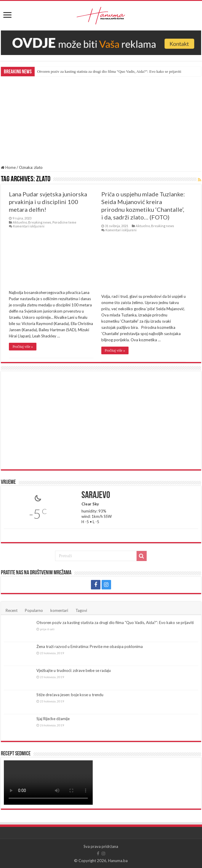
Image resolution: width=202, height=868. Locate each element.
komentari (59, 610)
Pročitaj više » (23, 347)
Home (8, 167)
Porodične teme (64, 222)
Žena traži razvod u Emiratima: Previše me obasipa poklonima (90, 646)
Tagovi (81, 610)
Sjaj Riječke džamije (53, 719)
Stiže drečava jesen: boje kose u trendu (70, 695)
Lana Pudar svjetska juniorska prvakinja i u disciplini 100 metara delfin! (48, 202)
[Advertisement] (101, 121)
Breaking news (40, 222)
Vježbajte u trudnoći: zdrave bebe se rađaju (74, 670)
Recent (12, 610)
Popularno (34, 610)
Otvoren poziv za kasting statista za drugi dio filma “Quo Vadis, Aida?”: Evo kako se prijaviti (109, 71)
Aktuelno (20, 222)
